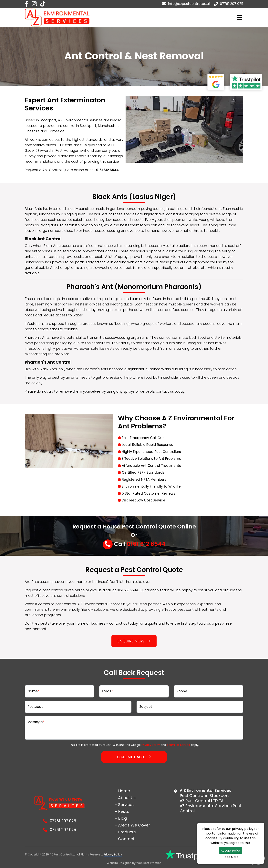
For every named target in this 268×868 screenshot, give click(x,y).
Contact (126, 839)
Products (127, 832)
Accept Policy (231, 850)
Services (126, 805)
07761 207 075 (229, 4)
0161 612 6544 (146, 544)
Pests (124, 811)
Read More (231, 857)
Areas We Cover (134, 825)
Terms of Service (178, 745)
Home (124, 791)
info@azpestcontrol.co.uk (186, 4)
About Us (127, 798)
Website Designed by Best (134, 863)
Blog (123, 818)
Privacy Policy (151, 745)
